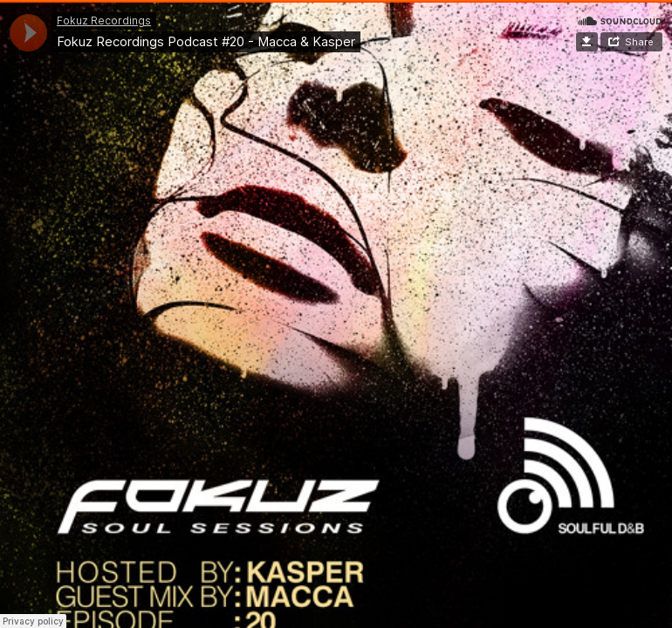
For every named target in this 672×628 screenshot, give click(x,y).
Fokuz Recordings (104, 20)
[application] (28, 33)
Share (639, 42)
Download (587, 42)
